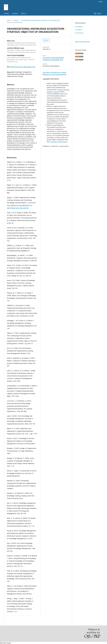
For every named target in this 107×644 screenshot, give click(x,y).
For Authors (79, 30)
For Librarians (79, 33)
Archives (15, 13)
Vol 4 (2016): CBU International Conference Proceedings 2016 (40, 20)
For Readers (79, 27)
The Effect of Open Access (58, 142)
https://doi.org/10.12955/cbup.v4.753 (23, 67)
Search (99, 13)
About (24, 13)
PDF (47, 40)
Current (6, 13)
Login (100, 2)
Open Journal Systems (83, 42)
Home (9, 20)
